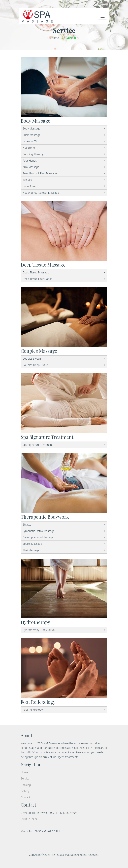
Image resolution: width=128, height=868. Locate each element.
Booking (26, 785)
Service (25, 778)
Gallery (25, 791)
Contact (25, 797)
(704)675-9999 (30, 819)
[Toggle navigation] (103, 16)
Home (55, 38)
